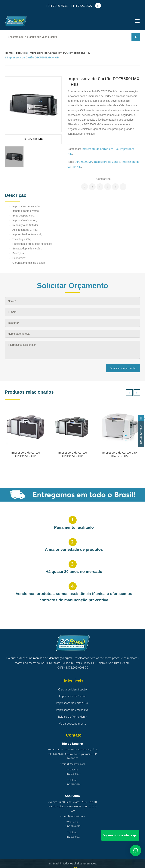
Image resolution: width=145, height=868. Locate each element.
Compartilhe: (104, 179)
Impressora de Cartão (107, 162)
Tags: (71, 162)
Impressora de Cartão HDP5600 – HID (73, 454)
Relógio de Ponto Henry (72, 717)
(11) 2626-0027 (82, 6)
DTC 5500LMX (83, 162)
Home (9, 53)
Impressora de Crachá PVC (73, 710)
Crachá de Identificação (72, 689)
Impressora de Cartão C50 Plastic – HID (119, 454)
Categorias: (74, 149)
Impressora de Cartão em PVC (48, 53)
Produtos (21, 53)
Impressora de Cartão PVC (72, 703)
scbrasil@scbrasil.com (73, 764)
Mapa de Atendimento (72, 724)
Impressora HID (80, 53)
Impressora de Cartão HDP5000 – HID (26, 454)
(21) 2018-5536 (57, 6)
